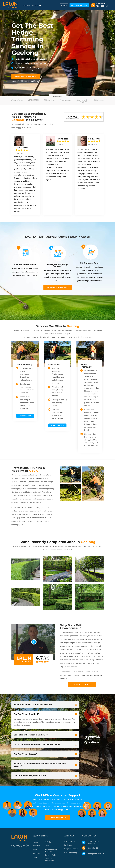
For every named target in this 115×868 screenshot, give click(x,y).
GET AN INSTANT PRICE (79, 5)
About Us (37, 846)
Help (34, 6)
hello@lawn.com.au (96, 854)
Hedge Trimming (71, 849)
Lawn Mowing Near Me (51, 850)
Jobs (39, 6)
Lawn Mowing (69, 841)
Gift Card (49, 842)
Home (35, 842)
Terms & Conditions (50, 860)
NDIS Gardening (70, 853)
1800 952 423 (102, 6)
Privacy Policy (51, 855)
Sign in (64, 5)
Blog (35, 850)
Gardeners (68, 845)
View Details (25, 416)
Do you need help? (59, 817)
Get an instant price (58, 287)
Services (27, 6)
